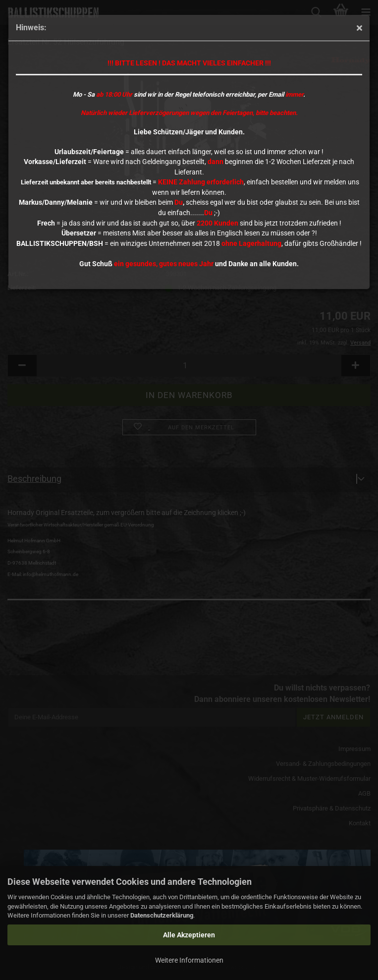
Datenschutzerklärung (162, 915)
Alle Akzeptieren (189, 935)
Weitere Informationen (189, 960)
